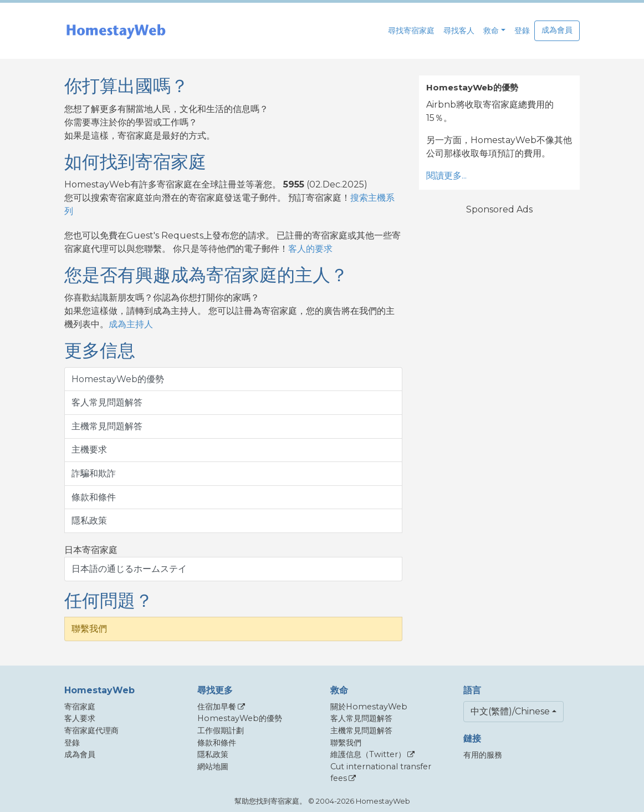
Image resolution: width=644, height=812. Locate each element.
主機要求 (89, 450)
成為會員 (557, 30)
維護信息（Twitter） (368, 754)
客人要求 (80, 718)
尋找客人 (459, 31)
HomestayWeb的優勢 (118, 379)
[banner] (116, 31)
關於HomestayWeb (369, 707)
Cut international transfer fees (381, 773)
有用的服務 (483, 755)
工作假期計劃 (221, 730)
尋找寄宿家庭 (411, 31)
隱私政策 (89, 521)
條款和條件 (94, 497)
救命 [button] (491, 31)
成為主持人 (131, 324)
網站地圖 (213, 767)
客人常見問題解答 (107, 402)
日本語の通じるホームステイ (129, 569)
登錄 (522, 31)
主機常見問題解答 (107, 426)
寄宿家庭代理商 (91, 730)
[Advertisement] (499, 392)
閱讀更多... (446, 176)
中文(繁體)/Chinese (510, 711)
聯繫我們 (89, 629)
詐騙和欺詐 (94, 473)
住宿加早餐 (217, 707)
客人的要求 (310, 249)
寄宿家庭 (80, 707)
